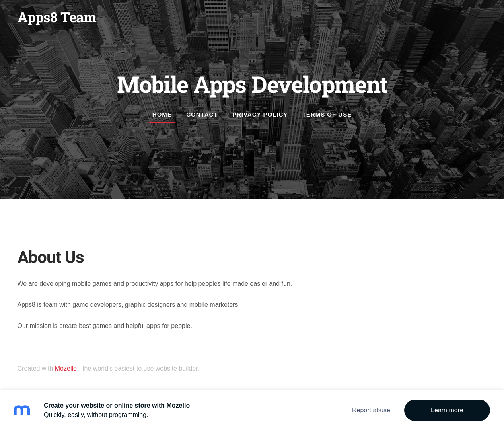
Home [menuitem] (162, 114)
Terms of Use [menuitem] (327, 114)
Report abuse (371, 410)
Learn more (447, 410)
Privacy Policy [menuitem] (260, 114)
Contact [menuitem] (202, 114)
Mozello (66, 368)
